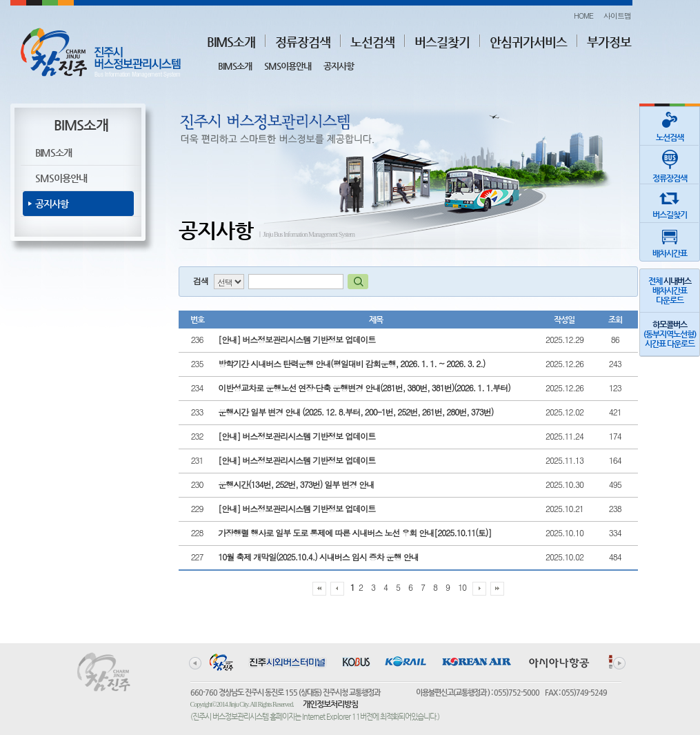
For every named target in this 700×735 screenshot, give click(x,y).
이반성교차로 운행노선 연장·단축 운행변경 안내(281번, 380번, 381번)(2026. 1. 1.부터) (364, 388)
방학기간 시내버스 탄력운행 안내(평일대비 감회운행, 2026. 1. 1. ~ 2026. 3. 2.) (351, 363)
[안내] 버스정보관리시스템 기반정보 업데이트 (297, 339)
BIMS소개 (231, 42)
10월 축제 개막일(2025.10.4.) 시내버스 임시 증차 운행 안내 (318, 557)
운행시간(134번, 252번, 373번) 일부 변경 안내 (296, 484)
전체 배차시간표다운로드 (670, 291)
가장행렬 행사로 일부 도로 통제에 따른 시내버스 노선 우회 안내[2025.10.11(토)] (354, 532)
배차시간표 (670, 241)
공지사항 (339, 66)
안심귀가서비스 (528, 42)
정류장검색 (303, 42)
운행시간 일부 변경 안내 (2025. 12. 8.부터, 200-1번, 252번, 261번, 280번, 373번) (356, 412)
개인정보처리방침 (330, 704)
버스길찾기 (442, 42)
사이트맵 (617, 16)
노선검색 (372, 42)
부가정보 (609, 42)
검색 (201, 281)
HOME (583, 16)
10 (462, 587)
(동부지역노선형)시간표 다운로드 (670, 334)
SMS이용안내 (288, 66)
